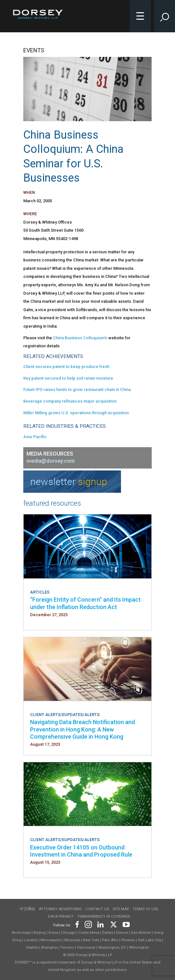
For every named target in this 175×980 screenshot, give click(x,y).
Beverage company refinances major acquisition (70, 401)
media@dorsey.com (51, 461)
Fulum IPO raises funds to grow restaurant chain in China (77, 390)
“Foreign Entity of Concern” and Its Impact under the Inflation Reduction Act (85, 603)
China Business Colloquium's (80, 338)
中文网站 (27, 909)
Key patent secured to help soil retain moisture (68, 378)
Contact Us (97, 909)
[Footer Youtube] (125, 924)
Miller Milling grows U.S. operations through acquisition (76, 413)
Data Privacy (61, 916)
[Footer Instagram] (88, 924)
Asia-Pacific (35, 437)
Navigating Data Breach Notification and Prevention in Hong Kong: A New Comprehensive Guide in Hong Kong (82, 729)
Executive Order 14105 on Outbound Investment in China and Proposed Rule (81, 851)
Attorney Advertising (60, 909)
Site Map (121, 909)
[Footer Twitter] (113, 924)
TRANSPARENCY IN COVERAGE (104, 916)
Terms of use (145, 909)
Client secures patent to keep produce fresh (66, 367)
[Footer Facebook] (77, 924)
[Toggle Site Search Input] (164, 16)
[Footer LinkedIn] (101, 924)
